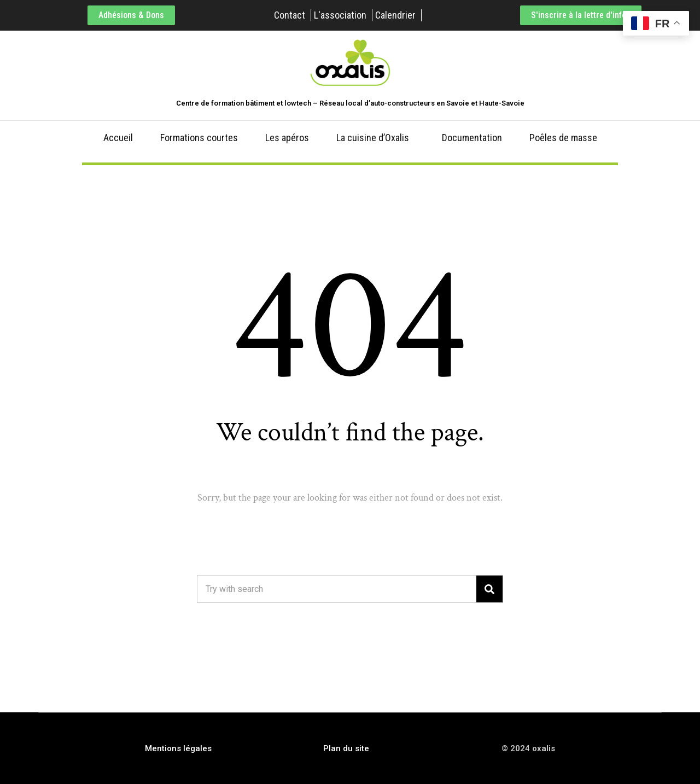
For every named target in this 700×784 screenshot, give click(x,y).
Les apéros (287, 138)
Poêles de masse (563, 138)
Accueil (118, 138)
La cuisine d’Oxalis (373, 138)
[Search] (489, 589)
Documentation (472, 138)
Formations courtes (199, 138)
